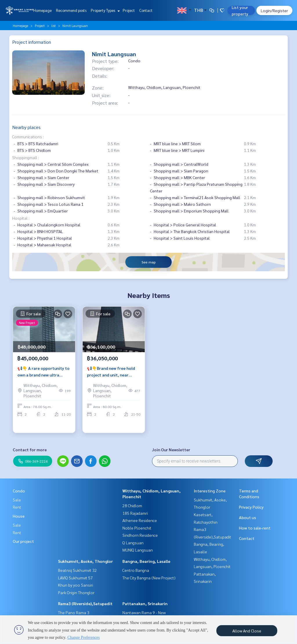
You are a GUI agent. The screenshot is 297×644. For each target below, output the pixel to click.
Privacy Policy (251, 507)
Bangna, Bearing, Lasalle (146, 561)
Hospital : (21, 218)
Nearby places (26, 127)
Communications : (28, 137)
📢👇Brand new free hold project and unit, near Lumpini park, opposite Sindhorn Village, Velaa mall (113, 382)
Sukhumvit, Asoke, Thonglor (85, 561)
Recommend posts (71, 10)
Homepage (42, 10)
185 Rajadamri (135, 513)
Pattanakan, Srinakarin (145, 603)
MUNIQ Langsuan (138, 550)
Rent (17, 507)
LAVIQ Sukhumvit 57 (75, 578)
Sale (17, 500)
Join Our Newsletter (171, 450)
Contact (146, 10)
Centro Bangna (136, 570)
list (54, 26)
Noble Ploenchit (137, 528)
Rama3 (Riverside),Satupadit (85, 603)
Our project (23, 541)
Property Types (105, 10)
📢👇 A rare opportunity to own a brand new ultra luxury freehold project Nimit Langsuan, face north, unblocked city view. (44, 382)
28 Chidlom (132, 505)
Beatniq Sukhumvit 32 (77, 570)
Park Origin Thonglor (76, 592)
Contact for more (30, 450)
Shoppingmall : (26, 157)
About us (248, 517)
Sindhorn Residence (140, 535)
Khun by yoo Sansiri (76, 585)
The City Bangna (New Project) (149, 578)
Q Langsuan (133, 543)
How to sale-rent (255, 528)
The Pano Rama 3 (74, 612)
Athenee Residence (140, 520)
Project (129, 10)
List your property (240, 10)
